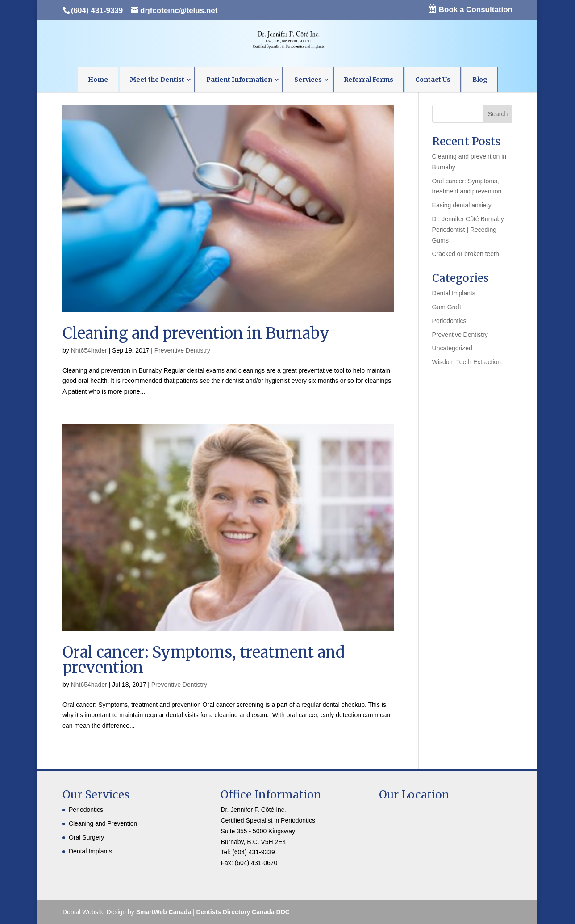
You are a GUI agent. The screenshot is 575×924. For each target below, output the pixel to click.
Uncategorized (452, 348)
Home (98, 80)
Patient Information (239, 80)
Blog (480, 80)
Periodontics (449, 321)
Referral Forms (369, 80)
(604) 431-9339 (97, 10)
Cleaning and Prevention (103, 823)
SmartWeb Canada (163, 912)
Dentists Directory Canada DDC (243, 912)
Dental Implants (454, 293)
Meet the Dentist (157, 80)
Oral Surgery (86, 837)
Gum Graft (447, 307)
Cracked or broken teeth (466, 254)
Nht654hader (89, 350)
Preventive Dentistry (182, 350)
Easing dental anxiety (462, 205)
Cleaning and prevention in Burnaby (196, 333)
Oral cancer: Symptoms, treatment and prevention (204, 660)
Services (308, 80)
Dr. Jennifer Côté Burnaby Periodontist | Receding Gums (468, 230)
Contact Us (433, 80)
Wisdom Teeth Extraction (467, 362)
